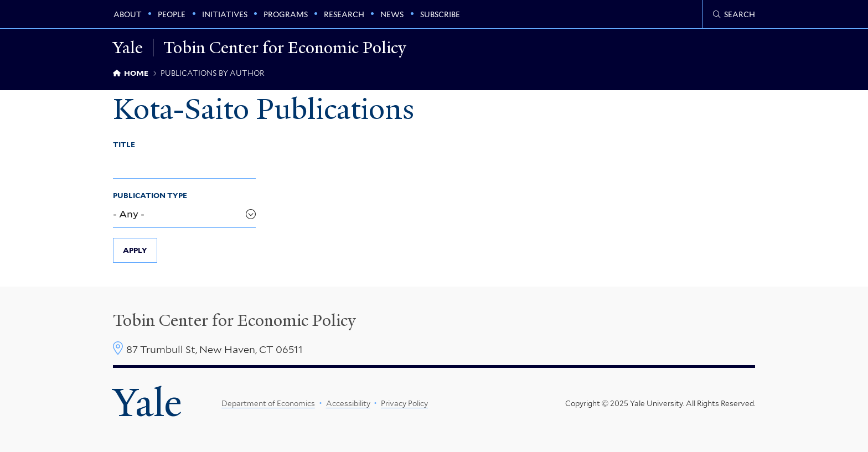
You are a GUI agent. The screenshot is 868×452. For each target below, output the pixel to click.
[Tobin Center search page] (734, 14)
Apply (135, 250)
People (172, 14)
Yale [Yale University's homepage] (147, 403)
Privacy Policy (404, 403)
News (392, 14)
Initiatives (225, 14)
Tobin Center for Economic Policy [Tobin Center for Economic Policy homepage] (285, 48)
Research (344, 14)
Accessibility (348, 403)
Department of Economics (268, 403)
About (128, 14)
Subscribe (440, 14)
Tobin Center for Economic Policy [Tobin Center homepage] (234, 320)
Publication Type (150, 195)
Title (124, 144)
